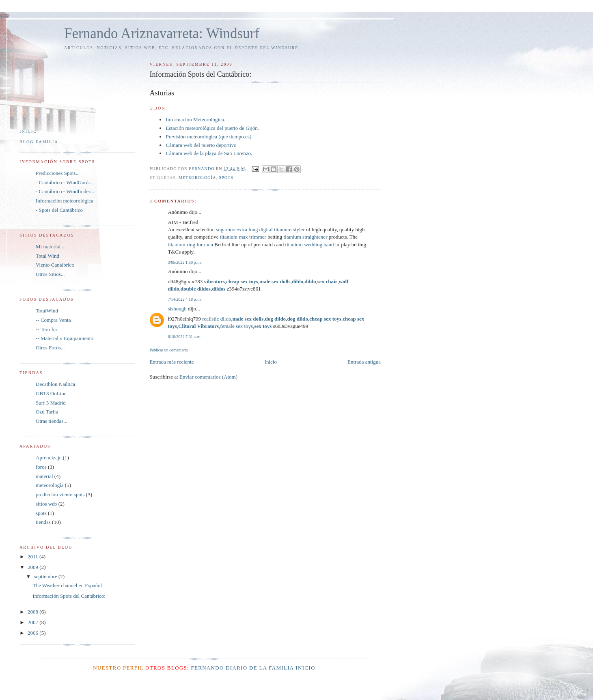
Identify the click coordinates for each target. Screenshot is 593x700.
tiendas (43, 522)
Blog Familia (39, 142)
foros (41, 467)
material (44, 476)
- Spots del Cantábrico (59, 210)
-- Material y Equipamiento (65, 338)
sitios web (46, 504)
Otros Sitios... (50, 274)
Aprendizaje (49, 458)
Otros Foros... (50, 348)
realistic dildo (217, 319)
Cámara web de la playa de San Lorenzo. (209, 153)
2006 (33, 633)
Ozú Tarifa (47, 412)
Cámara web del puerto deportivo (201, 145)
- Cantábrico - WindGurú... (64, 182)
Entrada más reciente (171, 362)
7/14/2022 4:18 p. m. (184, 299)
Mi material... (50, 247)
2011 (33, 557)
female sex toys (236, 326)
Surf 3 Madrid (51, 403)
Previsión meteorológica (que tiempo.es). (209, 137)
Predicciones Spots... (58, 173)
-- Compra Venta (53, 320)
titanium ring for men (190, 244)
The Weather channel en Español (67, 585)
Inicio (271, 362)
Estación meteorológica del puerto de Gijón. (212, 128)
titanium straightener (306, 237)
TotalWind (47, 311)
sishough (177, 309)
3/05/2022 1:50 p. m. (184, 262)
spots (226, 178)
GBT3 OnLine (51, 393)
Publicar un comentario (168, 350)
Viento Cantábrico (55, 265)
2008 (33, 612)
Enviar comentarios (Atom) (208, 377)
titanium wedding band (310, 244)
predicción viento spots (60, 494)
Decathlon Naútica (55, 384)
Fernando (207, 668)
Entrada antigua (364, 362)
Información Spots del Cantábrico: (69, 596)
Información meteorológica (65, 201)
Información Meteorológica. (195, 120)
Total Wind (47, 256)
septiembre (46, 576)
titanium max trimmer (243, 237)
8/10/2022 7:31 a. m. (184, 337)
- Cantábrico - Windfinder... (65, 191)
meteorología (197, 178)
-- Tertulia (46, 329)
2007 (33, 622)
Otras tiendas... (52, 421)
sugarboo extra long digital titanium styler (260, 229)
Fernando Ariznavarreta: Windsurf (162, 33)
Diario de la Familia (260, 668)
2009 (33, 567)
